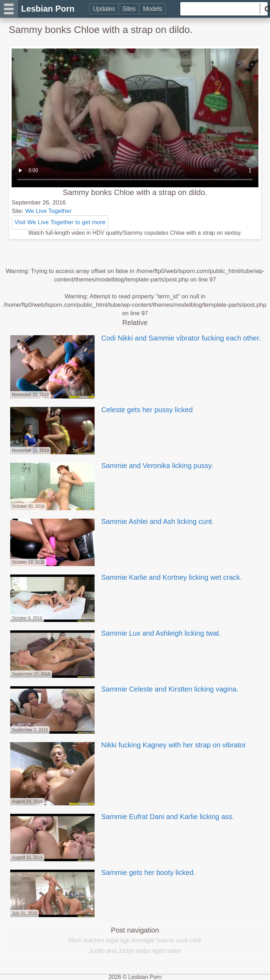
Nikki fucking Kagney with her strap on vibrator (127, 745)
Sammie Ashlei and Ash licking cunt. (111, 521)
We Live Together (49, 211)
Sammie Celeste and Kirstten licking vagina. (124, 689)
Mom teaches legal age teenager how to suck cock (135, 940)
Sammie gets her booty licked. (102, 872)
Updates (104, 9)
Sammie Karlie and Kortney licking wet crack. (125, 577)
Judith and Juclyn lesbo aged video (135, 951)
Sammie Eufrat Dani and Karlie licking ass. (121, 817)
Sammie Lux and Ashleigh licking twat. (115, 633)
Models (152, 9)
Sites (129, 9)
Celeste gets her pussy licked (101, 410)
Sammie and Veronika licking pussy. (111, 466)
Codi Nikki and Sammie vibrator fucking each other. (135, 338)
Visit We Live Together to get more (60, 222)
